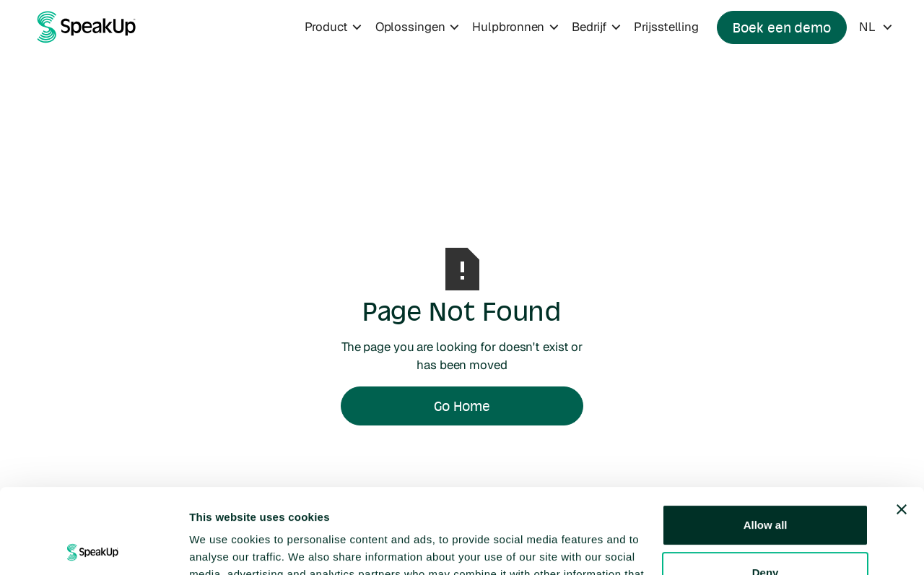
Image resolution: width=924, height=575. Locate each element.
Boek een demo (782, 28)
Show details (223, 546)
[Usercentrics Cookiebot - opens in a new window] (93, 547)
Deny (766, 487)
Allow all (766, 440)
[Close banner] (902, 425)
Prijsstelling (666, 27)
